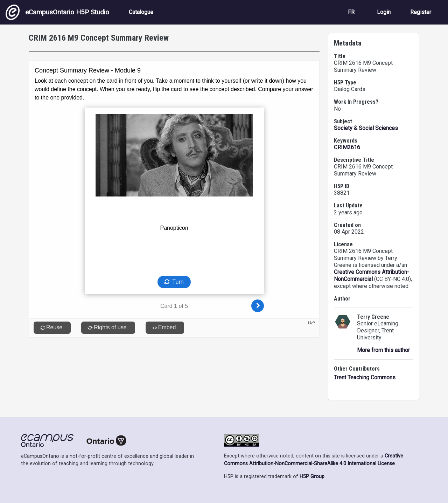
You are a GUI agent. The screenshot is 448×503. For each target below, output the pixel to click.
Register (421, 12)
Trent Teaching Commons (365, 377)
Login (384, 12)
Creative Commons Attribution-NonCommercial (372, 275)
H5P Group (312, 477)
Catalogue (141, 12)
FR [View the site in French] (351, 12)
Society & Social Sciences (366, 128)
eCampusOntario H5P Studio (57, 12)
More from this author (383, 350)
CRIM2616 (347, 147)
